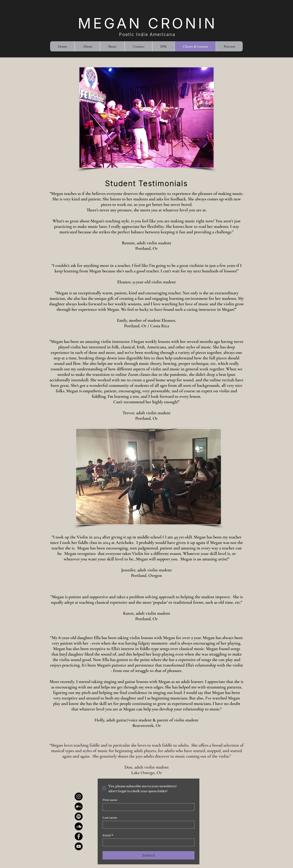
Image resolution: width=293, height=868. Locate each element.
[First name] (147, 807)
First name (110, 800)
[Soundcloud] (79, 826)
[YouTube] (79, 846)
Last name (110, 817)
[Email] (147, 842)
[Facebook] (79, 836)
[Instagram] (79, 797)
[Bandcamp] (79, 807)
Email (108, 835)
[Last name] (147, 825)
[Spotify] (79, 816)
